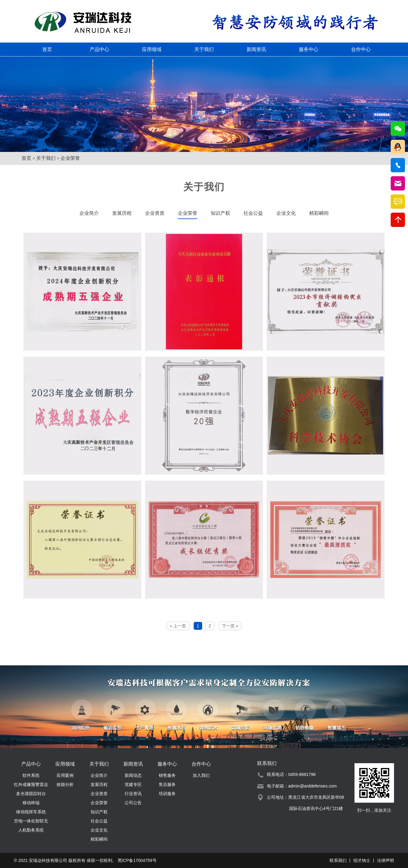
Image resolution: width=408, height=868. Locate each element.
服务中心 (309, 49)
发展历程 (122, 213)
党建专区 (133, 784)
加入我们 (201, 775)
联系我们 (338, 860)
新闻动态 (133, 775)
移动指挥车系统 (31, 812)
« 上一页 (178, 626)
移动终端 (31, 803)
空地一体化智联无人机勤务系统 (31, 822)
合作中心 (361, 49)
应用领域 (152, 49)
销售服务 (167, 775)
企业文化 (286, 213)
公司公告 (133, 803)
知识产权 (220, 213)
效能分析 (65, 784)
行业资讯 (133, 794)
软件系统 (31, 775)
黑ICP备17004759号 (137, 860)
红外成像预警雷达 (31, 784)
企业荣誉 (70, 158)
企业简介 (89, 213)
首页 (47, 49)
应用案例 (65, 775)
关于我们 (204, 49)
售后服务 (167, 784)
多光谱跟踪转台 (31, 794)
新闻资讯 (256, 49)
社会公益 (253, 213)
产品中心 (99, 49)
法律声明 (386, 860)
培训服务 (167, 794)
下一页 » (230, 626)
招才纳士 (362, 860)
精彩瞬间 (319, 213)
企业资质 (155, 213)
